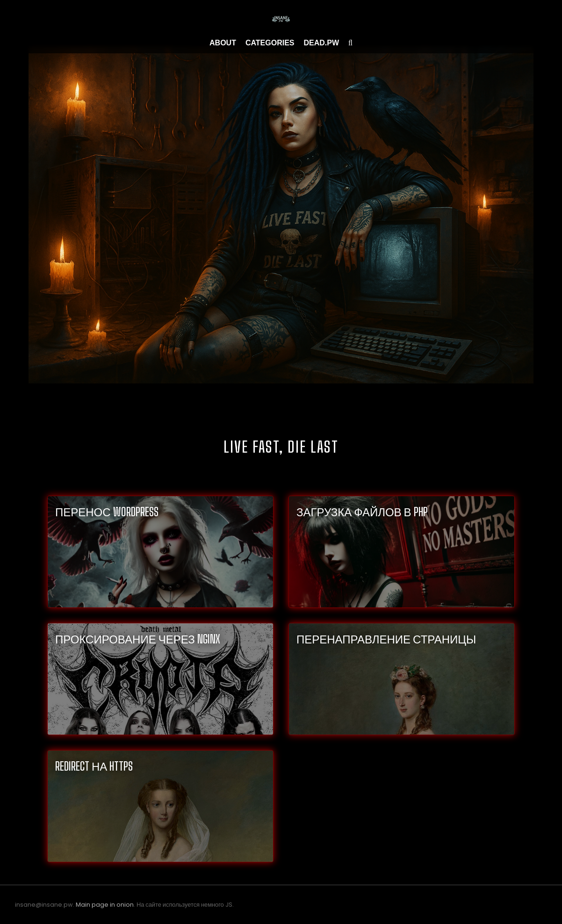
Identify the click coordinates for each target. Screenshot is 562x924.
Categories (270, 43)
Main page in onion (105, 905)
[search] (350, 43)
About (223, 43)
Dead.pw (322, 43)
